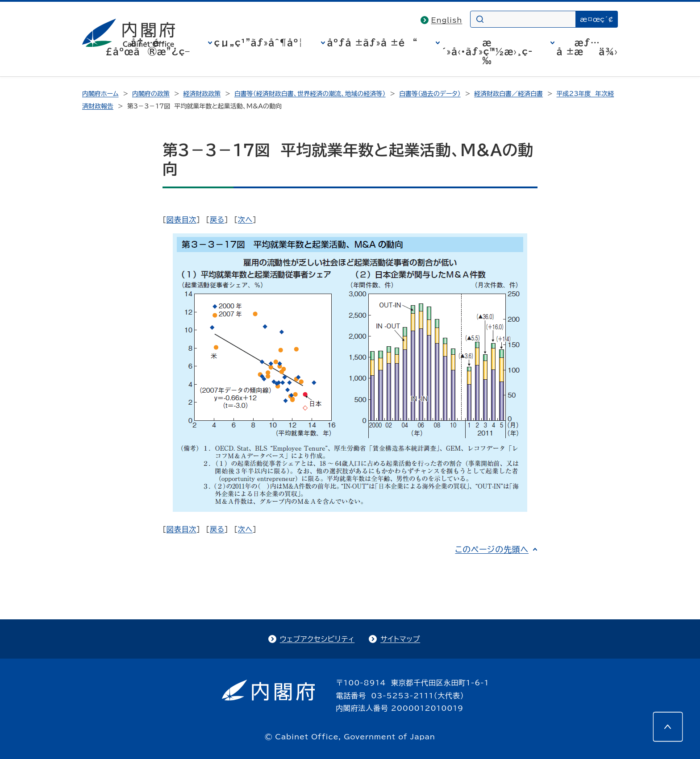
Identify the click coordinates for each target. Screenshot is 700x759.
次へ (245, 220)
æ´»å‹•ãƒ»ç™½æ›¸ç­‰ (487, 51)
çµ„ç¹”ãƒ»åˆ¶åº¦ (259, 42)
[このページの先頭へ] (668, 727)
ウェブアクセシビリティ (317, 639)
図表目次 (181, 220)
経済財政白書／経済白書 (508, 94)
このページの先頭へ (492, 549)
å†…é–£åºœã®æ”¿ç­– (148, 47)
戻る (217, 220)
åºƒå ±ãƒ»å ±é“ (373, 42)
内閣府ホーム (100, 94)
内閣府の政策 (151, 94)
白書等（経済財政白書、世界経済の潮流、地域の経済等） (310, 94)
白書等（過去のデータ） (430, 94)
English (447, 20)
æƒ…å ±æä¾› (587, 47)
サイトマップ (400, 639)
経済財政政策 (202, 94)
